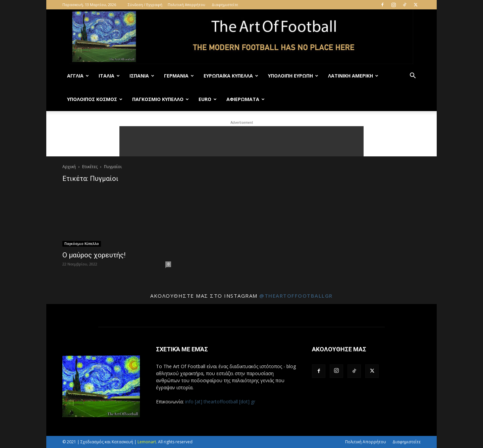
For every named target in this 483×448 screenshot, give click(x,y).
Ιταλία (109, 76)
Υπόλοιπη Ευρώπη (293, 76)
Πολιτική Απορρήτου (186, 5)
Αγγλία (78, 76)
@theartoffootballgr (296, 296)
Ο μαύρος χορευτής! (94, 255)
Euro (208, 99)
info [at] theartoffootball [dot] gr (220, 402)
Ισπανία (142, 76)
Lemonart (147, 442)
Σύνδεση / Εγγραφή (145, 5)
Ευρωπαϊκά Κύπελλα (231, 76)
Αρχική (69, 167)
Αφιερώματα (246, 99)
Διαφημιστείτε (225, 5)
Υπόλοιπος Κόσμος (95, 99)
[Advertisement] (241, 141)
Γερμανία (179, 76)
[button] (413, 76)
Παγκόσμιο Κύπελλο (160, 99)
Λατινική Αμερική (353, 76)
